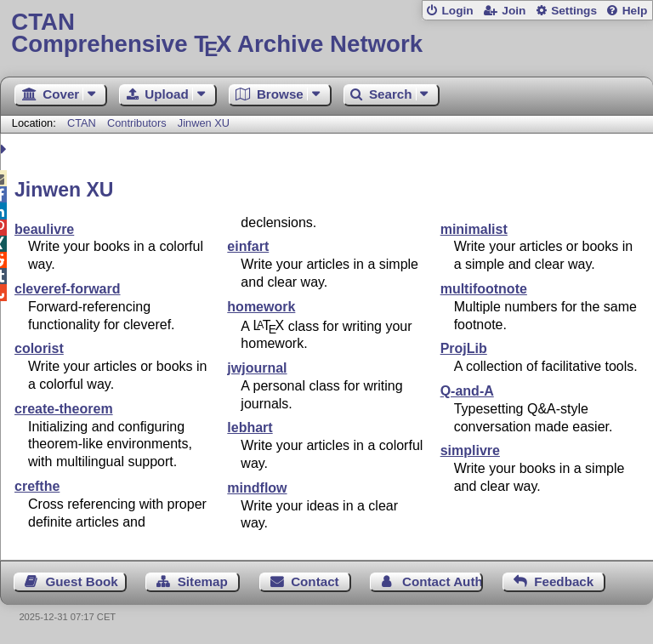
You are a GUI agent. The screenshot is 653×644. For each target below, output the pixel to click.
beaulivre (44, 229)
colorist (39, 348)
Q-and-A (467, 391)
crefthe (37, 486)
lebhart (250, 427)
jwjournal (257, 368)
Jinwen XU (204, 123)
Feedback (564, 581)
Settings (574, 11)
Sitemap (203, 581)
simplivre (470, 450)
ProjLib (464, 348)
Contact (315, 581)
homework (261, 307)
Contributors (137, 123)
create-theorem (64, 409)
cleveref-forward (68, 289)
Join (514, 11)
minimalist (474, 229)
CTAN (82, 123)
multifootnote (484, 289)
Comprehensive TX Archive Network (326, 34)
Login (457, 11)
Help (635, 11)
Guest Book (82, 581)
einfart (248, 246)
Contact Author (443, 581)
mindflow (257, 488)
